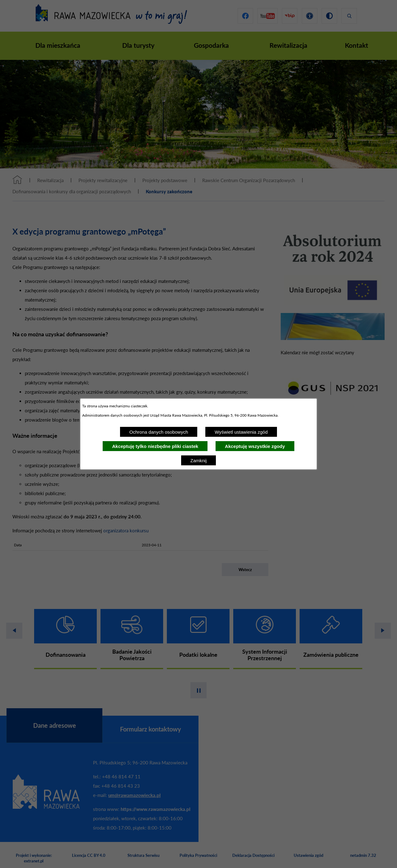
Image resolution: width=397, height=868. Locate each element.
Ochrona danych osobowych (159, 432)
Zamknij (199, 461)
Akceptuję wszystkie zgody (255, 446)
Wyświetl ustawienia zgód (241, 432)
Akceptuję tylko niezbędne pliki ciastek (155, 446)
